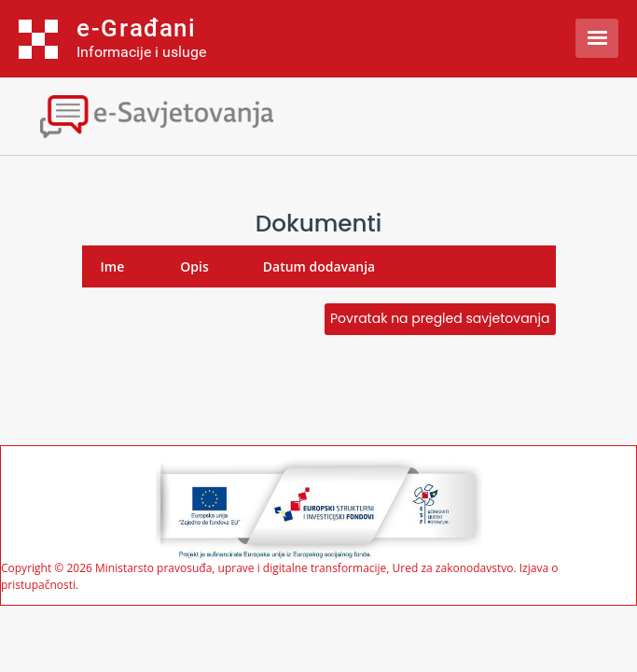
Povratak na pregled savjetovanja (440, 318)
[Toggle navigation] (163, 114)
